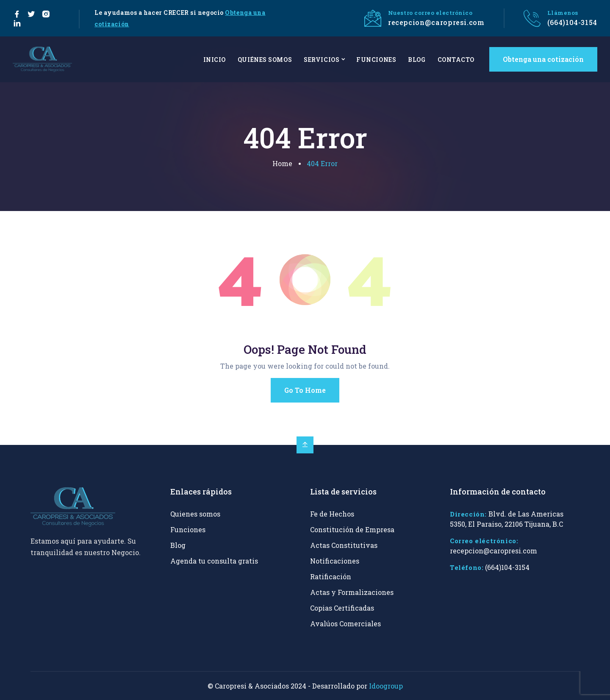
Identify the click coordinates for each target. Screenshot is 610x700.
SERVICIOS (322, 60)
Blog (178, 545)
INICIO (215, 60)
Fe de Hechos (332, 514)
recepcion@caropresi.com (436, 22)
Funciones (188, 529)
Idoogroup (386, 686)
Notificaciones (335, 561)
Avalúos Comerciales (345, 624)
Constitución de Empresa (352, 529)
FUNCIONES (376, 60)
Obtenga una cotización (543, 59)
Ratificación (331, 576)
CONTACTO (456, 60)
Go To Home (305, 390)
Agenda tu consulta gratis (214, 561)
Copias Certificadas (342, 608)
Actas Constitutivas (344, 545)
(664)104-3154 (572, 22)
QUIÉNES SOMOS (265, 60)
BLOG (417, 60)
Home (282, 163)
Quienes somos (195, 514)
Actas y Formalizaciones (352, 592)
